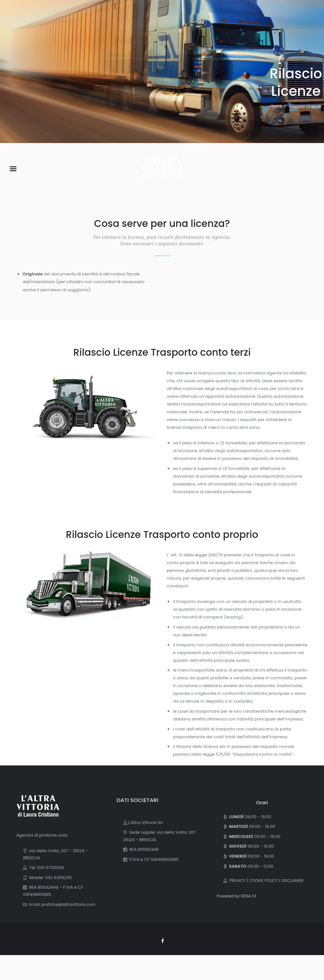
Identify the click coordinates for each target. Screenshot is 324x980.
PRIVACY (237, 880)
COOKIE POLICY (266, 880)
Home (276, 106)
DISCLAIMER (235, 888)
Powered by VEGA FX (238, 903)
